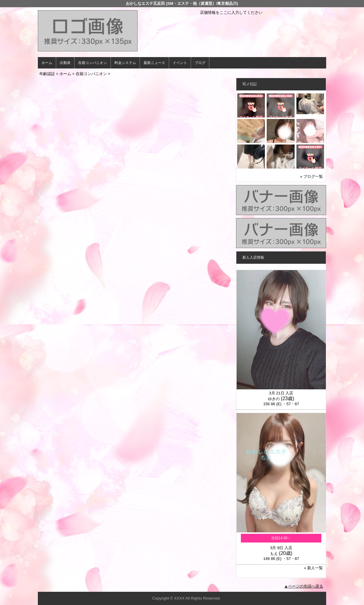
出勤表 (65, 63)
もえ (274, 553)
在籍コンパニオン (93, 63)
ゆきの (274, 399)
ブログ (200, 63)
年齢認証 (47, 74)
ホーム (47, 63)
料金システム (125, 63)
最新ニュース (154, 63)
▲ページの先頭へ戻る (304, 586)
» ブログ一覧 (311, 176)
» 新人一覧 (313, 568)
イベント (180, 63)
